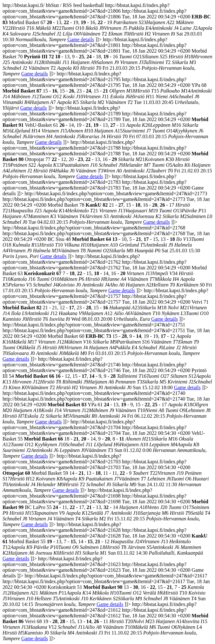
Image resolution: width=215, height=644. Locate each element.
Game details (81, 39)
